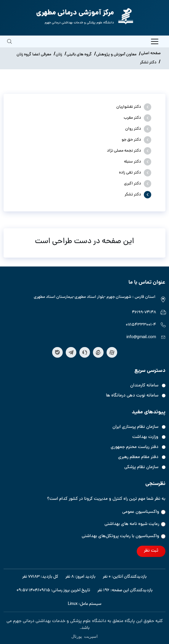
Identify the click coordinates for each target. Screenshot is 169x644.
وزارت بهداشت (145, 437)
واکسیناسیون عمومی (144, 512)
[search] (9, 46)
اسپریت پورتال (84, 636)
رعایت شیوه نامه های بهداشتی (135, 524)
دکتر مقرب (132, 118)
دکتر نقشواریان (129, 107)
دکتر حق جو (131, 140)
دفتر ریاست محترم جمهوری (135, 447)
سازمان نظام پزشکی (141, 467)
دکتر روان (133, 129)
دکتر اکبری (132, 184)
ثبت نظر (151, 551)
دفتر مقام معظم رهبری (138, 457)
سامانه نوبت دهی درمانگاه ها (132, 396)
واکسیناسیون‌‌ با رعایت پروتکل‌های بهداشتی (124, 536)
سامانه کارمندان (144, 386)
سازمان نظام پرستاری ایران (135, 427)
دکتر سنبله (132, 162)
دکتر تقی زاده (130, 173)
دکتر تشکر (133, 195)
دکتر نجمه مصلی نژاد (124, 151)
